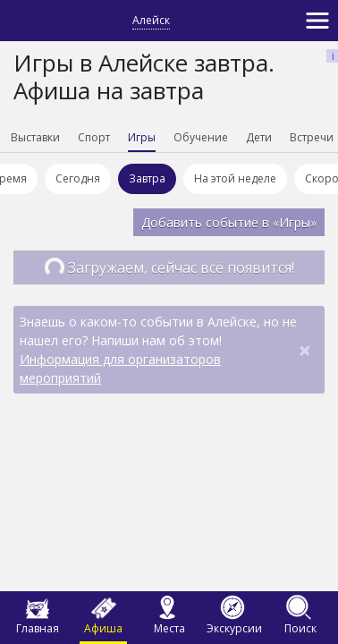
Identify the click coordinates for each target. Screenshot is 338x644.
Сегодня (80, 178)
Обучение (229, 137)
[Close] (305, 350)
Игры (170, 137)
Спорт (123, 137)
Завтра (150, 178)
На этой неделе (238, 178)
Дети (287, 137)
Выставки (64, 137)
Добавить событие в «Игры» (229, 222)
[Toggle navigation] (317, 21)
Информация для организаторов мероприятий (120, 369)
